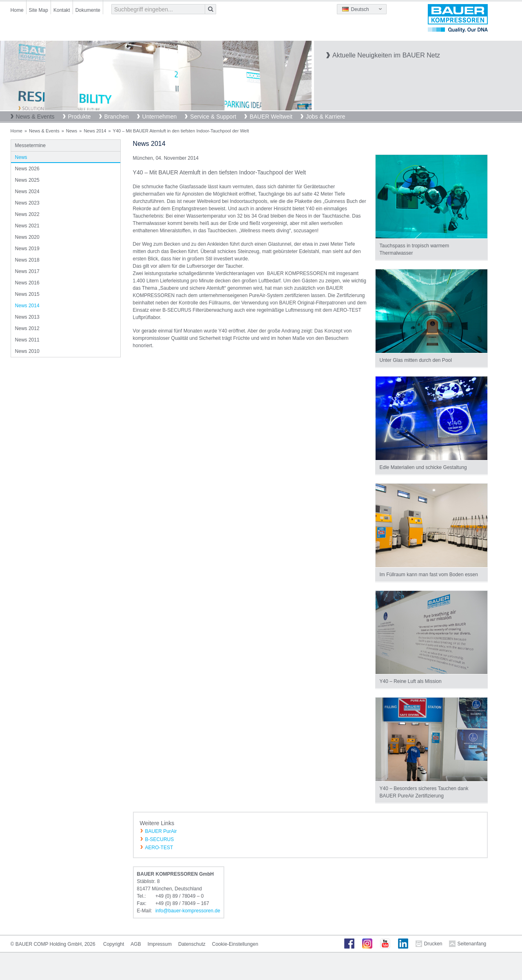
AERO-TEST (159, 848)
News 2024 (27, 192)
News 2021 (27, 226)
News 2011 (27, 340)
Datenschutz (192, 944)
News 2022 (27, 214)
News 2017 (27, 271)
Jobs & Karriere (325, 117)
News (72, 131)
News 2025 (27, 180)
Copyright (114, 944)
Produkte (80, 117)
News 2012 (27, 328)
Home (17, 10)
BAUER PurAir (161, 831)
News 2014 (95, 131)
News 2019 (27, 249)
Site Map (39, 10)
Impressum (160, 944)
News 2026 (27, 169)
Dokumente (88, 10)
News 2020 (27, 237)
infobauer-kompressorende (188, 911)
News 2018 (27, 260)
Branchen (117, 117)
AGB (136, 944)
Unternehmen (160, 117)
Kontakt (62, 10)
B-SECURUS (160, 839)
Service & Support (213, 117)
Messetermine (30, 145)
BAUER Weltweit (271, 117)
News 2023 (27, 203)
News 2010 (27, 351)
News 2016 (27, 283)
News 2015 (27, 294)
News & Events (35, 117)
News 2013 (27, 317)
